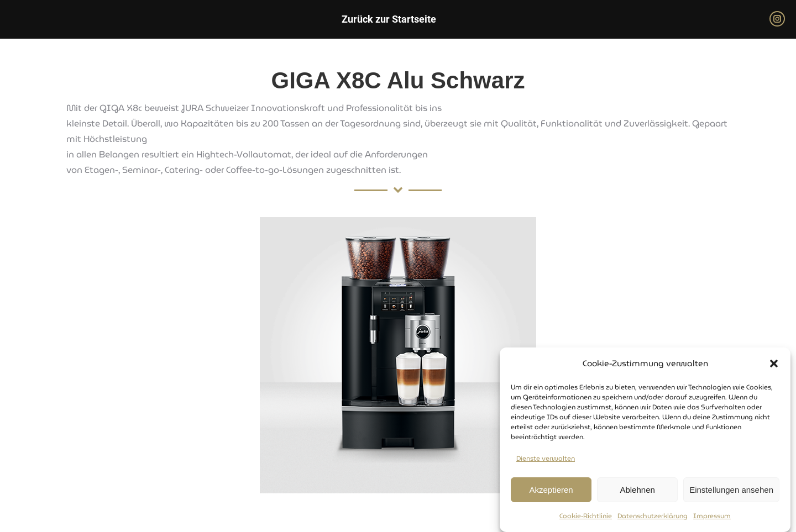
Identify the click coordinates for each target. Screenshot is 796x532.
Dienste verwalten (546, 459)
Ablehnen (637, 490)
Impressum (712, 516)
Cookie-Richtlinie (586, 516)
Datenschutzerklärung (653, 516)
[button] (774, 364)
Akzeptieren (551, 490)
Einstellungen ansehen (731, 490)
